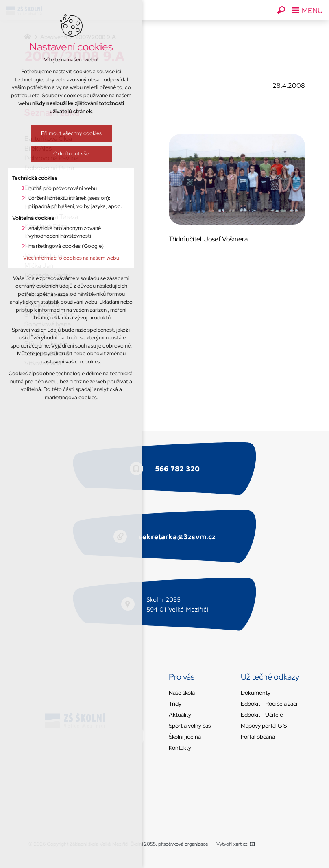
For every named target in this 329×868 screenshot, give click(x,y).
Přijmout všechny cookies (63, 133)
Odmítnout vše (63, 154)
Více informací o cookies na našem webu (63, 258)
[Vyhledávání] (281, 10)
